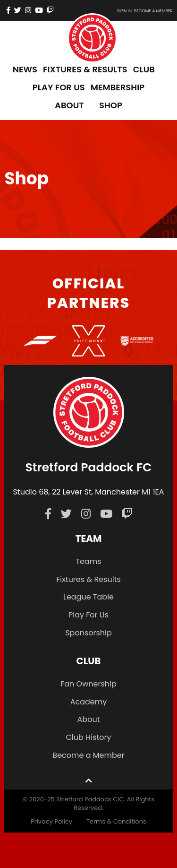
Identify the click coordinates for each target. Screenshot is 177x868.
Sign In (124, 11)
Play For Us (88, 615)
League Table (88, 597)
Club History (88, 737)
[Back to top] (89, 780)
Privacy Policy (51, 821)
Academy (89, 702)
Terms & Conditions (116, 821)
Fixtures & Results (88, 579)
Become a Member (88, 755)
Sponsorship (88, 633)
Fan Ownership (88, 684)
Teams (88, 561)
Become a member (153, 11)
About (89, 719)
